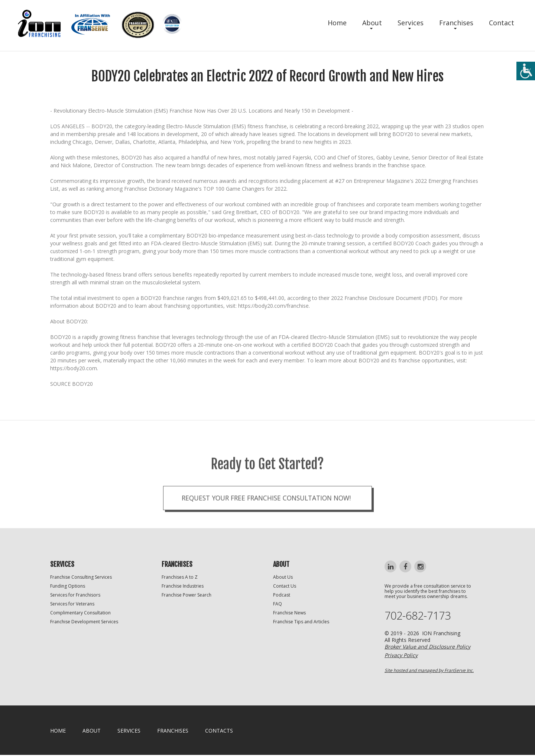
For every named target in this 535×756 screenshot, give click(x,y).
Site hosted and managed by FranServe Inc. (429, 671)
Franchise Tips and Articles (301, 622)
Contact (502, 23)
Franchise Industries (183, 587)
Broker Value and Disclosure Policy (427, 648)
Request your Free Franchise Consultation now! (266, 513)
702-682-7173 (419, 617)
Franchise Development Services (84, 622)
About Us (283, 578)
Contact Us (285, 587)
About (372, 23)
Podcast (282, 596)
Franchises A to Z (180, 578)
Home (337, 23)
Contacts (219, 732)
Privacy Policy (401, 656)
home (58, 732)
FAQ (278, 605)
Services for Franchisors (75, 596)
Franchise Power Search (187, 596)
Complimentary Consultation (80, 613)
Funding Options (68, 587)
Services (411, 23)
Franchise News (289, 613)
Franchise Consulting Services (81, 578)
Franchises (456, 23)
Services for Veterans (72, 605)
